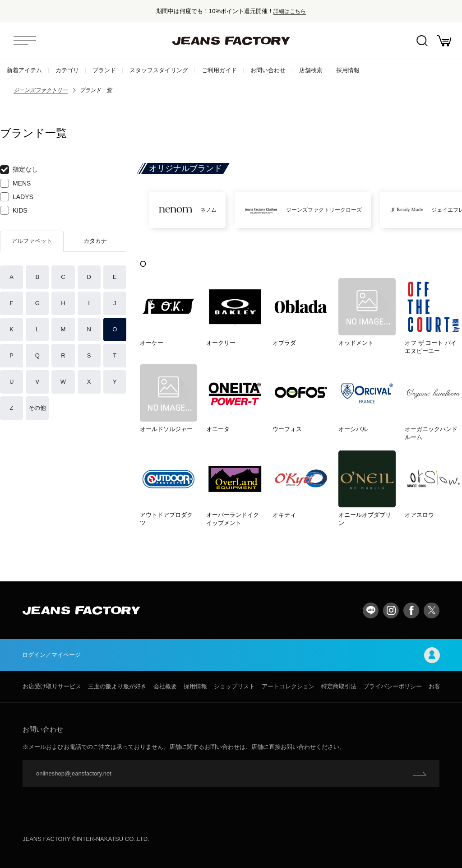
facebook (411, 610)
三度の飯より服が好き (117, 686)
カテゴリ (67, 70)
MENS (15, 183)
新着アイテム (24, 70)
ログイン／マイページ (231, 655)
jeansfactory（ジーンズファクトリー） (231, 41)
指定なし (19, 170)
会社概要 (165, 686)
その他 (37, 408)
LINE (371, 610)
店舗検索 (311, 70)
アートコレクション (288, 686)
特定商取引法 (339, 686)
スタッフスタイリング (159, 70)
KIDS (14, 210)
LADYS (17, 197)
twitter (432, 610)
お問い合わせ (268, 70)
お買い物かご (444, 41)
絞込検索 (422, 41)
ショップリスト (234, 686)
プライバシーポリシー (393, 686)
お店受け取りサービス (52, 686)
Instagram (391, 610)
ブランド (104, 70)
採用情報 (348, 70)
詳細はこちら (290, 11)
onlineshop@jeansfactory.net (74, 773)
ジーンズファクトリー (41, 90)
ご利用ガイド (219, 70)
